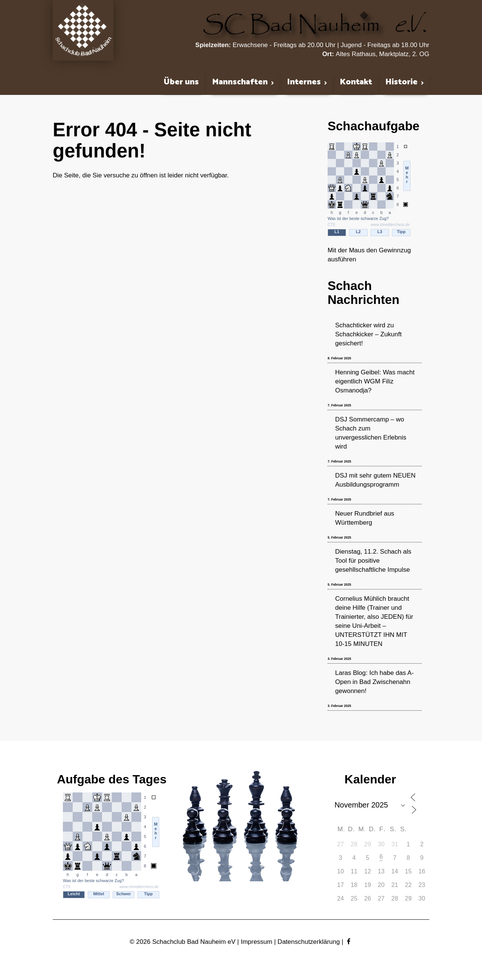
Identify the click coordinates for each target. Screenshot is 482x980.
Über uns (181, 82)
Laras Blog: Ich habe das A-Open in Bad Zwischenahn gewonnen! (374, 682)
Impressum (256, 942)
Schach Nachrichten (364, 292)
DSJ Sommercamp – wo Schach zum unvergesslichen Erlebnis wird (371, 433)
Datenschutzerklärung (309, 942)
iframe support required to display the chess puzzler (112, 849)
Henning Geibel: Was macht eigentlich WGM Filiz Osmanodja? (375, 381)
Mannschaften (240, 82)
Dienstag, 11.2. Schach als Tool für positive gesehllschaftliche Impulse (373, 561)
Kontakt (356, 82)
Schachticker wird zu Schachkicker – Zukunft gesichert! (368, 334)
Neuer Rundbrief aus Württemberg (365, 518)
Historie (401, 82)
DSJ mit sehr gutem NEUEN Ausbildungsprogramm (375, 480)
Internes (304, 82)
